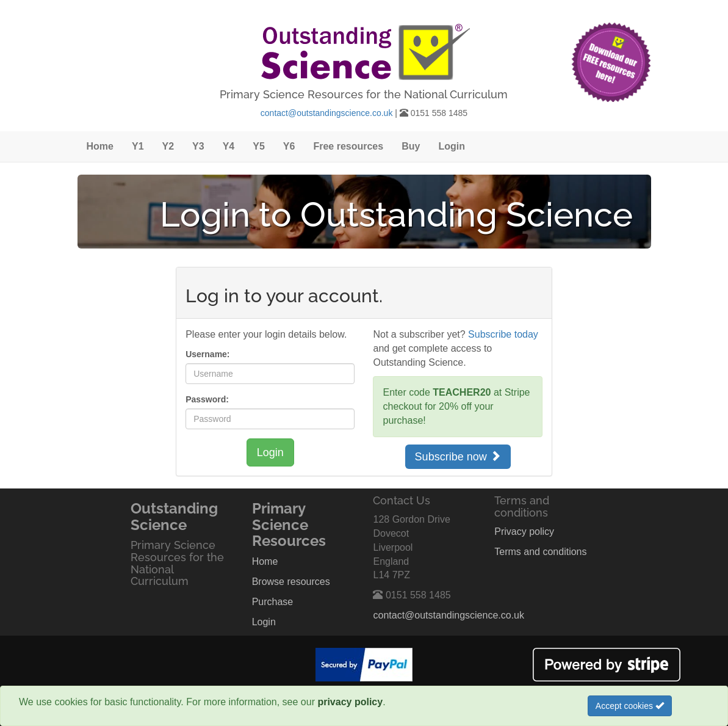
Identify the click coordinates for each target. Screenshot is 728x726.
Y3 (198, 146)
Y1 (138, 146)
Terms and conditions (540, 552)
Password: (207, 399)
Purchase (273, 602)
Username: (207, 354)
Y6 (289, 146)
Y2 (168, 146)
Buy (411, 146)
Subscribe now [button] (458, 456)
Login (452, 146)
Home (100, 146)
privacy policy (350, 702)
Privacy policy (524, 532)
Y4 (229, 146)
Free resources (348, 146)
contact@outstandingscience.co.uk (327, 113)
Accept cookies (630, 706)
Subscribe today (503, 334)
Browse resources (291, 582)
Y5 (259, 146)
